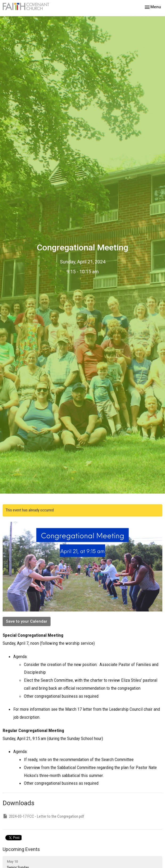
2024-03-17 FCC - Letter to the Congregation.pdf (43, 816)
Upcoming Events (21, 849)
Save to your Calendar (27, 621)
